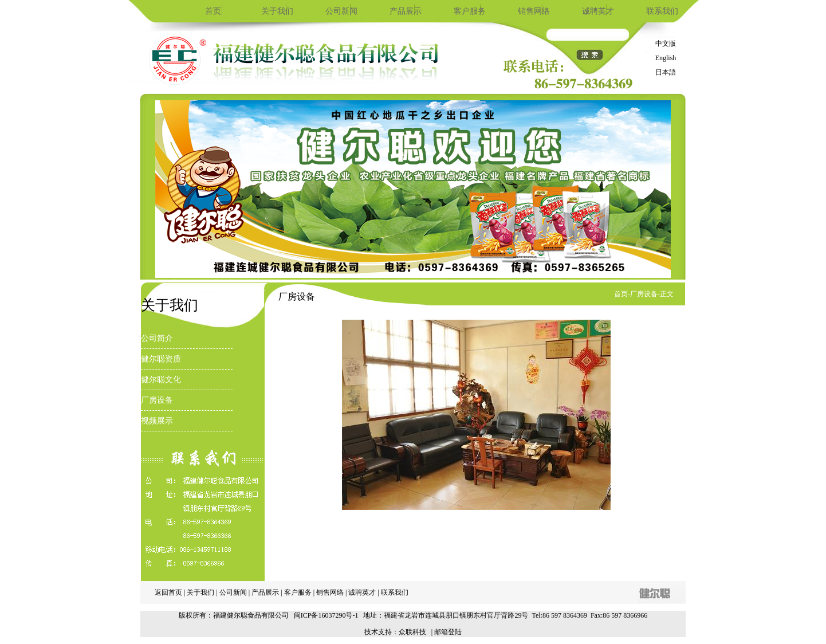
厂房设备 (157, 400)
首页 (213, 11)
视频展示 (157, 421)
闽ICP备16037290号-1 (326, 615)
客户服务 (470, 11)
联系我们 (662, 11)
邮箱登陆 (448, 632)
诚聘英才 (598, 11)
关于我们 (277, 11)
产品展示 (406, 11)
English (666, 58)
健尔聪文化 (161, 380)
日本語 (666, 72)
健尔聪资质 (161, 359)
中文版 (666, 44)
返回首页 (168, 592)
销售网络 (534, 11)
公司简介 (157, 338)
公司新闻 (341, 11)
